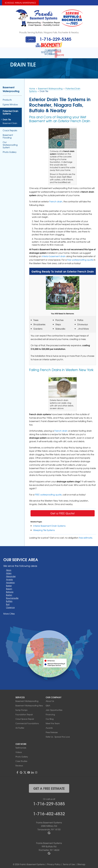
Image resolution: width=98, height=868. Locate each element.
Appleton (10, 581)
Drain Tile (7, 118)
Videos (19, 750)
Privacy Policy (54, 863)
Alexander (11, 574)
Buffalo (9, 599)
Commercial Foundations (27, 722)
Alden (9, 571)
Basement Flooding (8, 135)
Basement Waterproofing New (29, 704)
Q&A (48, 704)
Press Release (52, 731)
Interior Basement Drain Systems (49, 524)
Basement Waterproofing (11, 87)
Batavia (10, 590)
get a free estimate (49, 786)
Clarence (10, 605)
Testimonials (21, 746)
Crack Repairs (10, 128)
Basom (9, 587)
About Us (50, 699)
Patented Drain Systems (10, 111)
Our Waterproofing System (10, 143)
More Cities (9, 612)
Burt (8, 602)
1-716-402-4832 (49, 811)
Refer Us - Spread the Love (58, 735)
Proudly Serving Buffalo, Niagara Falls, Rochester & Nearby (49, 32)
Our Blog (50, 717)
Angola (9, 577)
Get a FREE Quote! (63, 511)
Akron (9, 568)
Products (7, 98)
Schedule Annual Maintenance (20, 3)
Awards (49, 726)
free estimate (86, 536)
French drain (56, 200)
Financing (50, 713)
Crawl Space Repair (25, 717)
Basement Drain (10, 121)
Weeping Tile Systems (44, 528)
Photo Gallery (10, 150)
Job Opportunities (54, 708)
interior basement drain (54, 254)
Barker (9, 584)
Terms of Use (69, 863)
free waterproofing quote (80, 258)
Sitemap (81, 863)
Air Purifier (20, 726)
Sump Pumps (21, 708)
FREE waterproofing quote (48, 493)
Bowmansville (12, 596)
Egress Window (10, 103)
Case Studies (21, 759)
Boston (9, 593)
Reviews (19, 764)
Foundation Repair (24, 713)
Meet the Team (53, 722)
